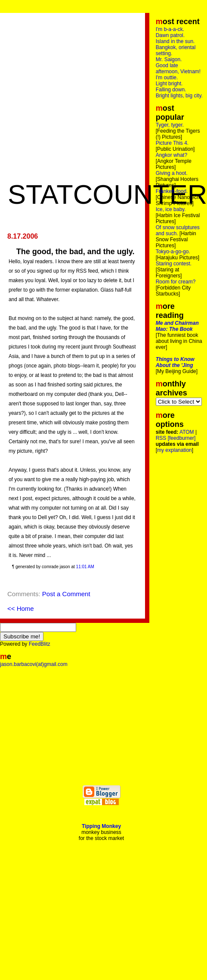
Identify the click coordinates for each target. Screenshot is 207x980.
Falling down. (171, 90)
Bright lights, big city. (179, 96)
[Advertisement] (81, 98)
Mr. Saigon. (169, 59)
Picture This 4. (172, 143)
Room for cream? (176, 282)
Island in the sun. (175, 41)
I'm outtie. (167, 78)
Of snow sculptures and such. (178, 230)
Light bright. (169, 84)
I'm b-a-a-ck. (170, 29)
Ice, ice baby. (171, 209)
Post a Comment (66, 594)
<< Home (21, 608)
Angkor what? (171, 155)
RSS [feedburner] (176, 438)
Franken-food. (172, 191)
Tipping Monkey (101, 826)
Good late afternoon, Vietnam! (178, 68)
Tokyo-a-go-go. (173, 252)
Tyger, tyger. (170, 125)
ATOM (187, 432)
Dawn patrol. (170, 35)
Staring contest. (174, 264)
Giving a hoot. (172, 173)
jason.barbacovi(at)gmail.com (34, 664)
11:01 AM (85, 567)
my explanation (175, 450)
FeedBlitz (40, 644)
